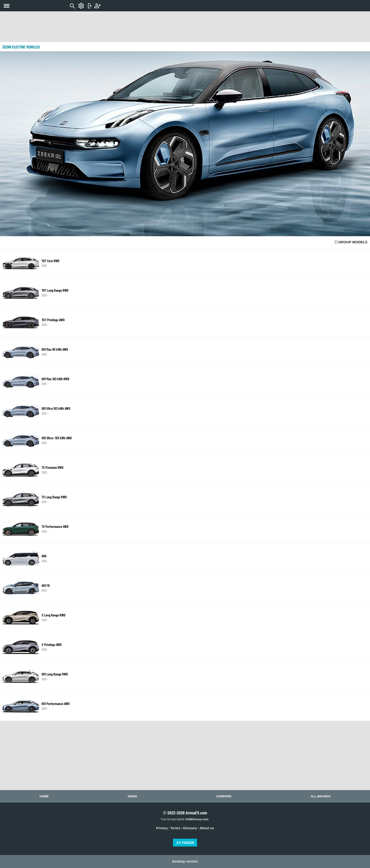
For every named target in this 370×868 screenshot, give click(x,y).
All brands (320, 796)
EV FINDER (185, 843)
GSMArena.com (197, 819)
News (132, 796)
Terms (175, 828)
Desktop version (185, 861)
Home (44, 796)
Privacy (162, 828)
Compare (224, 796)
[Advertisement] (185, 27)
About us (207, 828)
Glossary (190, 828)
